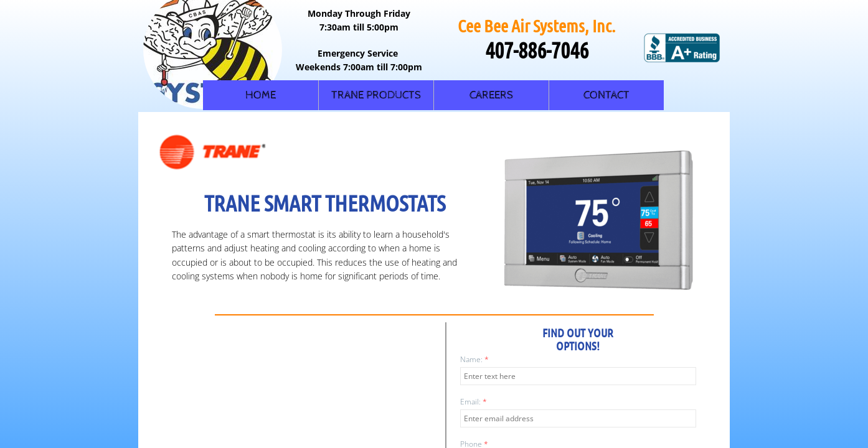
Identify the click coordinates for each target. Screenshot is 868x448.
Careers (491, 95)
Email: (474, 402)
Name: (474, 359)
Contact (606, 95)
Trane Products (376, 95)
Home (261, 95)
